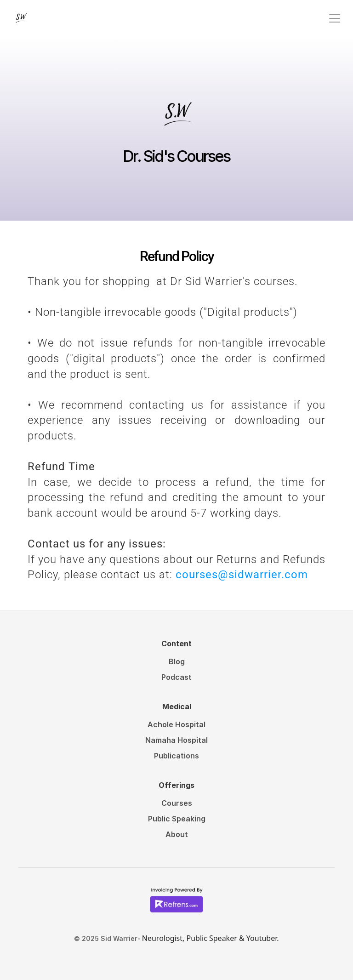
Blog (177, 661)
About (177, 834)
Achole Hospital (176, 724)
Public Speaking (177, 819)
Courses (177, 803)
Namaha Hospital (176, 740)
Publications (176, 756)
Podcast (176, 677)
